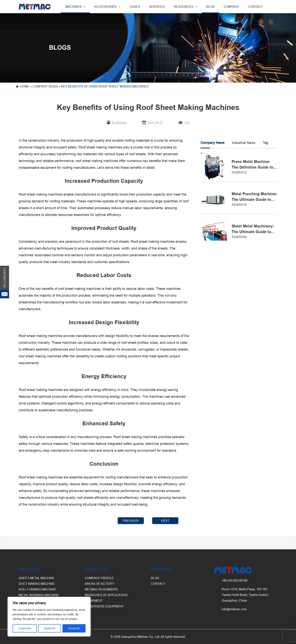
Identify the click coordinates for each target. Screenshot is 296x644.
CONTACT (255, 7)
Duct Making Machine (37, 584)
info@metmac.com (234, 609)
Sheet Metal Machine (37, 578)
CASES (135, 7)
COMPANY (231, 7)
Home (25, 86)
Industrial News (244, 143)
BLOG (210, 7)
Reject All (50, 628)
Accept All (74, 628)
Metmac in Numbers (101, 589)
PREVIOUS (131, 521)
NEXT (165, 521)
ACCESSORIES (107, 7)
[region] (49, 617)
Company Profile (99, 578)
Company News (45, 86)
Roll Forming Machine (37, 589)
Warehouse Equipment (104, 606)
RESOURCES (186, 7)
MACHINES (75, 7)
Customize (25, 628)
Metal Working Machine (39, 595)
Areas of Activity (100, 584)
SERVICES (157, 7)
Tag (266, 143)
